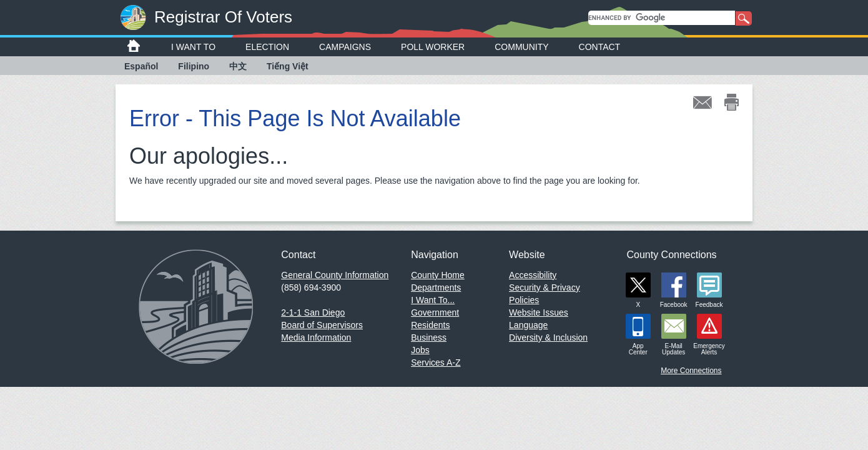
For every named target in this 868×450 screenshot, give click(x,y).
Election (267, 47)
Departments (436, 287)
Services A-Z (436, 362)
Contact (600, 47)
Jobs (420, 350)
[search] (662, 18)
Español (141, 66)
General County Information (335, 275)
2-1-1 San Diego (313, 312)
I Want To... (433, 300)
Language (528, 325)
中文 (238, 66)
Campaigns (345, 47)
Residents (430, 325)
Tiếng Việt (288, 66)
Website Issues (539, 312)
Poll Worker (433, 47)
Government (435, 312)
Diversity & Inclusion (548, 337)
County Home (438, 275)
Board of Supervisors (322, 325)
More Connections (691, 371)
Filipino (194, 66)
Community (521, 47)
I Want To (193, 47)
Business (429, 337)
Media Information (316, 337)
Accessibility (533, 275)
